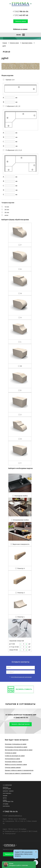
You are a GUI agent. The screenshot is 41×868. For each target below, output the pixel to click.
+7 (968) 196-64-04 (21, 718)
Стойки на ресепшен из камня (15, 756)
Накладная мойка (21, 496)
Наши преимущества (8, 801)
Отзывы (6, 804)
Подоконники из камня (12, 759)
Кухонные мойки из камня (13, 762)
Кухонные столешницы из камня (16, 744)
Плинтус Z (21, 593)
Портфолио (7, 793)
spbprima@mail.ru (15, 816)
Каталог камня (14, 43)
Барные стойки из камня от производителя (19, 770)
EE (21, 366)
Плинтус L (21, 617)
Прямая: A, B (10, 80)
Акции (5, 796)
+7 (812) (20, 15)
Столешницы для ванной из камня (16, 747)
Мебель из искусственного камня (16, 765)
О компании (7, 785)
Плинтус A (21, 568)
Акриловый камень (27, 43)
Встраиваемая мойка (21, 520)
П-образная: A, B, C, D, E (14, 150)
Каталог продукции (7, 788)
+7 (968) (20, 11)
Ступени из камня (11, 753)
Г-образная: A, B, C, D (13, 106)
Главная (5, 43)
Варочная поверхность (21, 544)
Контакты (6, 806)
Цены (5, 798)
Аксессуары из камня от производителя (18, 773)
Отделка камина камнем (13, 768)
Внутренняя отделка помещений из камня (19, 750)
